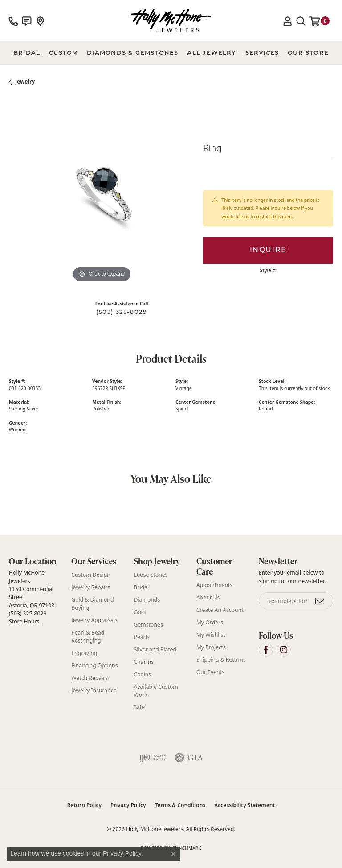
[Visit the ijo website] (152, 758)
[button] (288, 21)
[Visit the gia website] (189, 758)
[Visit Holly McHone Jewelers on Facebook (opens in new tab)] (266, 650)
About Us (208, 597)
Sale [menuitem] (139, 707)
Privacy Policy (128, 805)
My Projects (211, 647)
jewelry (25, 82)
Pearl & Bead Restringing (88, 637)
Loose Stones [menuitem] (151, 575)
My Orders (210, 622)
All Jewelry (212, 52)
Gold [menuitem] (140, 612)
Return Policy (84, 805)
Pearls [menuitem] (142, 637)
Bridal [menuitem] (142, 587)
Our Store (308, 52)
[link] (13, 21)
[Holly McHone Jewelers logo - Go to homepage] (171, 21)
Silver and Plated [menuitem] (155, 649)
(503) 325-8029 (122, 312)
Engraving (84, 653)
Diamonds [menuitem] (147, 600)
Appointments (215, 585)
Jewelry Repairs (91, 587)
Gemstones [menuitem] (149, 625)
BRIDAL (27, 52)
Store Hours (24, 621)
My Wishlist (211, 635)
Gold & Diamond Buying (92, 604)
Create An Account (220, 610)
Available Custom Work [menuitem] (156, 691)
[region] (102, 192)
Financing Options (94, 665)
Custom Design (91, 575)
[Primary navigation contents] (171, 53)
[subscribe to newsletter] (320, 601)
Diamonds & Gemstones (132, 52)
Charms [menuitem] (144, 662)
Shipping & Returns (221, 660)
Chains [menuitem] (143, 674)
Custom (63, 52)
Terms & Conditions (180, 805)
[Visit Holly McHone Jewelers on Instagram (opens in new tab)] (284, 650)
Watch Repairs (90, 678)
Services (262, 52)
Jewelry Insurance (94, 690)
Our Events (210, 672)
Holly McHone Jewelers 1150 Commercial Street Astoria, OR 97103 (32, 597)
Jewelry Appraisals (94, 620)
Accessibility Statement (244, 805)
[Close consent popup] (173, 854)
